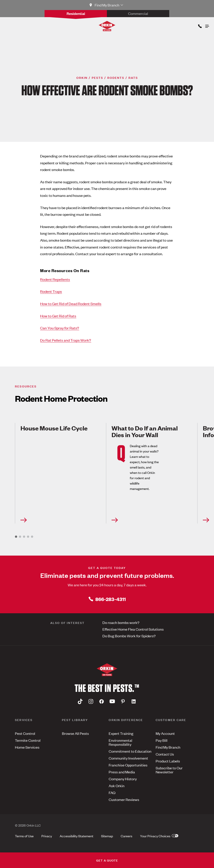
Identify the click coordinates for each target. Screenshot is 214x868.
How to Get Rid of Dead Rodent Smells (71, 304)
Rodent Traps (51, 291)
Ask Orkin (117, 786)
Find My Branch (168, 747)
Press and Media (122, 772)
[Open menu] (207, 25)
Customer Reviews (124, 799)
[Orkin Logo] (107, 26)
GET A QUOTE (107, 860)
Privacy (47, 836)
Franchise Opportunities (128, 765)
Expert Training (121, 733)
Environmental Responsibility (120, 742)
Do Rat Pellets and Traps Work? (66, 340)
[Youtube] (112, 701)
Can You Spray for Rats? (60, 328)
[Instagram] (91, 701)
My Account (165, 733)
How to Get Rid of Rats (58, 316)
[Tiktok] (80, 701)
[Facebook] (102, 701)
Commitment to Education (130, 751)
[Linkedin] (134, 701)
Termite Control (28, 740)
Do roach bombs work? (121, 622)
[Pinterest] (123, 701)
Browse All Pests (75, 733)
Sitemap (107, 836)
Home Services (27, 747)
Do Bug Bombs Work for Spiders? (129, 636)
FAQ (112, 793)
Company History (123, 779)
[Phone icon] (200, 25)
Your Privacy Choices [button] (159, 836)
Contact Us (165, 754)
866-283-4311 (107, 599)
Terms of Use (24, 836)
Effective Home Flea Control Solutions (133, 629)
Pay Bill (162, 740)
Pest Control (25, 733)
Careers (126, 836)
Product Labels (168, 761)
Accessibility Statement (76, 836)
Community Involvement (128, 758)
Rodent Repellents (55, 279)
